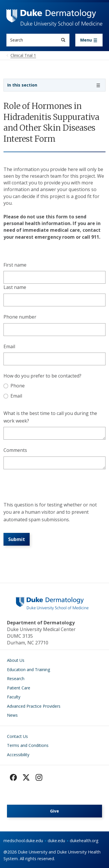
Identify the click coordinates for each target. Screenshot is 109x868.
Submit (17, 539)
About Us (16, 660)
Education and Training (28, 670)
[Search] (63, 40)
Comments (15, 450)
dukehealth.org (84, 841)
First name (15, 265)
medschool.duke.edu (23, 841)
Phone (18, 386)
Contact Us (17, 736)
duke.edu (56, 841)
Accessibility (18, 755)
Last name (15, 287)
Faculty (14, 697)
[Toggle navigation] (89, 40)
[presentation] (48, 488)
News (12, 715)
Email (9, 346)
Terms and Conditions (28, 745)
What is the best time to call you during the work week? (50, 417)
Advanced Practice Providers (34, 706)
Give (54, 811)
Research (16, 679)
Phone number (20, 317)
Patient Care (19, 688)
